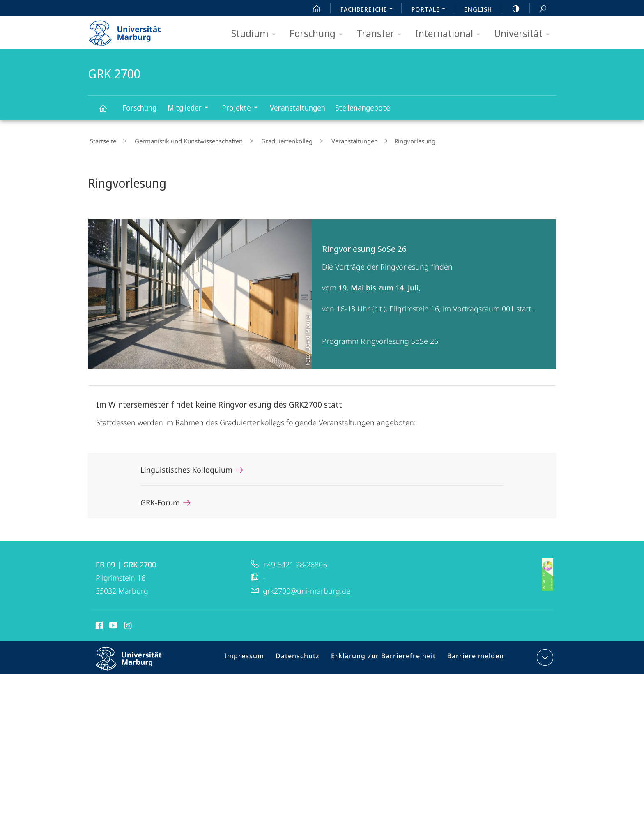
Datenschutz (305, 655)
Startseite (101, 139)
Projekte (242, 109)
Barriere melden (472, 655)
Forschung (319, 34)
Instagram (128, 623)
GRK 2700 (106, 112)
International (450, 34)
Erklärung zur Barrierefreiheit (386, 655)
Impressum (255, 655)
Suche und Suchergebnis (538, 9)
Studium (256, 34)
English (478, 9)
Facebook (98, 623)
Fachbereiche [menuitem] (369, 10)
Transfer (382, 34)
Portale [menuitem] (431, 10)
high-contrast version (511, 9)
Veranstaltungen (298, 108)
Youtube (112, 623)
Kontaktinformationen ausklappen (544, 654)
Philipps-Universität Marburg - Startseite (132, 30)
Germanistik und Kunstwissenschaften (179, 139)
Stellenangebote (363, 108)
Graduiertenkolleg (269, 139)
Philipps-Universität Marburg (136, 662)
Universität (524, 34)
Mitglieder (191, 109)
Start (312, 9)
